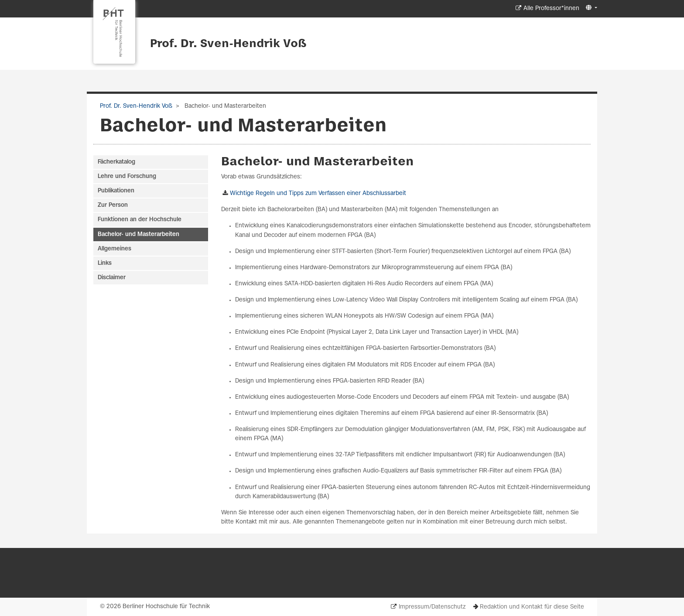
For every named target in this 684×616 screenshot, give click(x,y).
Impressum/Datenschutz (432, 607)
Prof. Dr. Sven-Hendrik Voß (228, 44)
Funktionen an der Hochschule (140, 220)
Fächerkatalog (116, 162)
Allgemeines (115, 249)
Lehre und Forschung (127, 176)
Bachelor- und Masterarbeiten (139, 234)
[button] (590, 8)
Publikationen (116, 191)
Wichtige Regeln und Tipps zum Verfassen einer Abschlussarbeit (318, 193)
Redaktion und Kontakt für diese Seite (532, 607)
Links (105, 263)
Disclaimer (112, 278)
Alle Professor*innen (551, 9)
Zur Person (113, 205)
